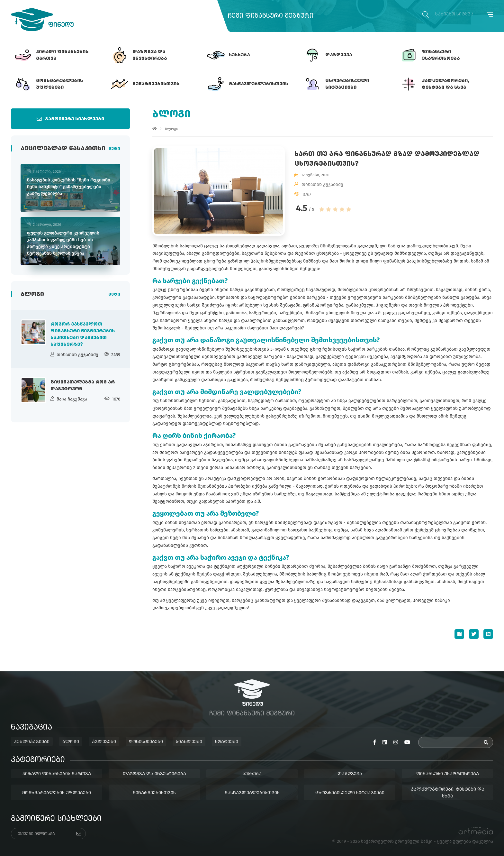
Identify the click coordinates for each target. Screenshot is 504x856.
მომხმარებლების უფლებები (57, 793)
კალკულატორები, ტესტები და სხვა (448, 793)
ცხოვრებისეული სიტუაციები (350, 793)
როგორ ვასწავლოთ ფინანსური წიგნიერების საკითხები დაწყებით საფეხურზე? (83, 334)
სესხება (252, 774)
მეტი (114, 149)
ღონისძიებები (146, 742)
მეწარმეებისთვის (154, 793)
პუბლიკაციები (32, 742)
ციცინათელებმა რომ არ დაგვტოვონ (83, 386)
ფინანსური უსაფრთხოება (448, 774)
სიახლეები (189, 742)
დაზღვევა (350, 774)
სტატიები (227, 742)
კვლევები (104, 742)
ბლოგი (172, 129)
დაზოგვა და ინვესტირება (154, 774)
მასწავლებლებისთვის (252, 793)
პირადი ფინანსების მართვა (57, 774)
